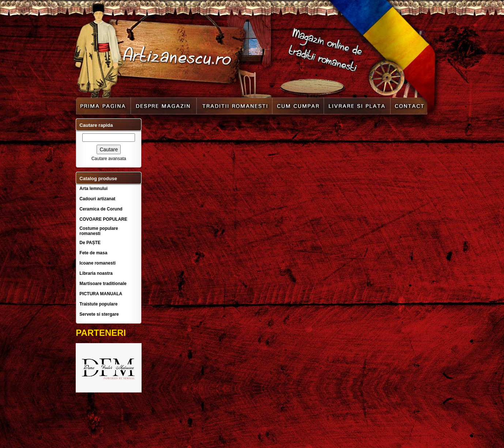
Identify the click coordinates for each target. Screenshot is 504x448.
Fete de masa (93, 253)
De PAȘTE (90, 243)
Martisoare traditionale (103, 284)
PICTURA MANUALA (101, 294)
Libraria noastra (96, 273)
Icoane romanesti (97, 263)
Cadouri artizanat (97, 199)
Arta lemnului (93, 189)
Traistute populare (98, 304)
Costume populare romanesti (99, 231)
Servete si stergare (99, 314)
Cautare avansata (109, 159)
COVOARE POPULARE (103, 219)
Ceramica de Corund (101, 209)
